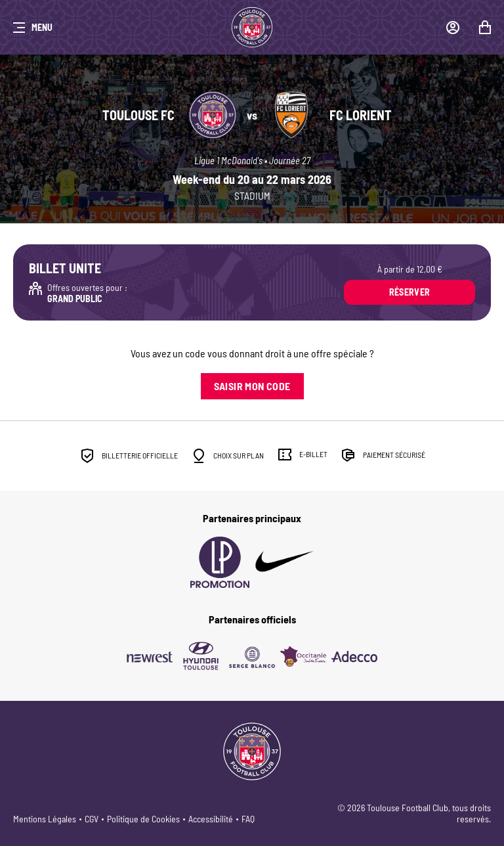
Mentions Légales (45, 819)
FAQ (248, 819)
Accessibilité (211, 819)
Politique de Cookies (143, 819)
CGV (92, 819)
